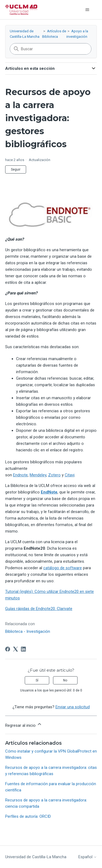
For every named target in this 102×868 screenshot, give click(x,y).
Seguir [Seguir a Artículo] (16, 169)
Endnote (20, 475)
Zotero (54, 475)
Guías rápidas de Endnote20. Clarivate (39, 609)
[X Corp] (16, 649)
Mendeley (38, 475)
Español (88, 857)
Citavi (70, 475)
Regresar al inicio (24, 725)
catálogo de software (63, 568)
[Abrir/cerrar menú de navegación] (87, 10)
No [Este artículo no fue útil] (65, 680)
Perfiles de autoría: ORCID (28, 816)
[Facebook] (8, 649)
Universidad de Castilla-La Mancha (36, 857)
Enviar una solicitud (73, 707)
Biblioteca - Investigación (28, 631)
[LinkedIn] (23, 649)
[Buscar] (51, 49)
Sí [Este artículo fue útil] (37, 680)
